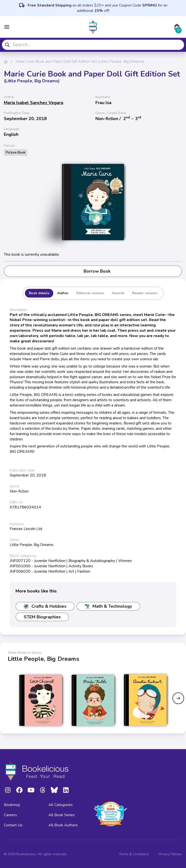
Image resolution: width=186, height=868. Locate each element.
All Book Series (62, 815)
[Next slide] (178, 698)
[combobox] (93, 45)
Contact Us (13, 825)
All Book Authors (63, 825)
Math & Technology (108, 606)
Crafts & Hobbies (45, 606)
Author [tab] (63, 293)
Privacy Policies (170, 854)
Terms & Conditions (134, 854)
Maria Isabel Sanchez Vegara (34, 103)
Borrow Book (93, 271)
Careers (10, 815)
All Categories (61, 805)
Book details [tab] (39, 293)
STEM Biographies (42, 617)
